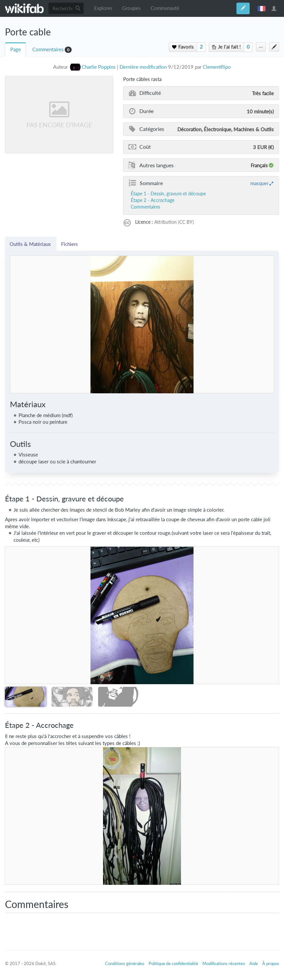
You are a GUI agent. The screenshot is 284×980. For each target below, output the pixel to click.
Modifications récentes (224, 963)
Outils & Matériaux (31, 244)
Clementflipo (217, 67)
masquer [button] (259, 183)
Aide (254, 963)
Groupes (131, 8)
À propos (271, 963)
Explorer (103, 8)
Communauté (165, 8)
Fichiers (70, 244)
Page (16, 49)
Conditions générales (125, 963)
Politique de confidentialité (173, 963)
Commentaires (48, 49)
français (262, 8)
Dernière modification (143, 67)
